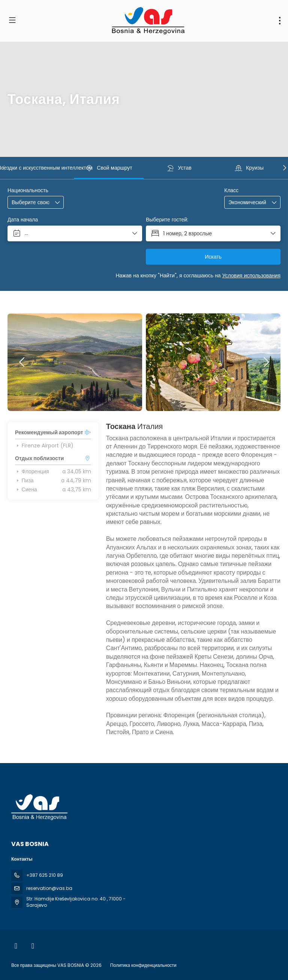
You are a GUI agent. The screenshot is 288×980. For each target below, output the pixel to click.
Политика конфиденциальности (143, 965)
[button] (4, 168)
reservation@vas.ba (49, 888)
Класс (231, 190)
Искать (213, 257)
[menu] (280, 21)
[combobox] (30, 202)
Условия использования (252, 275)
